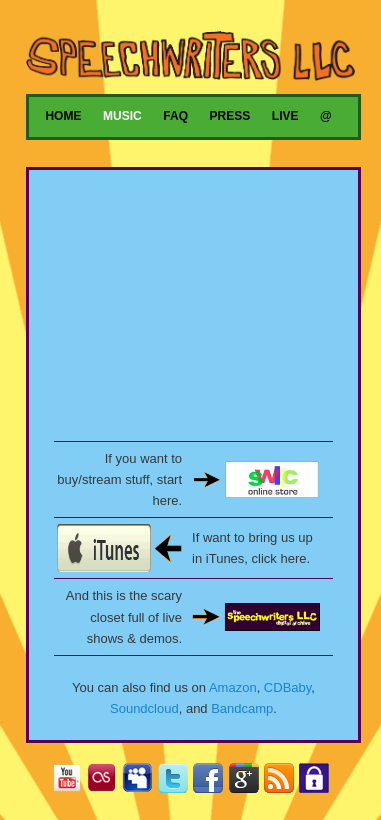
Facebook (212, 781)
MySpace (141, 781)
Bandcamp (242, 708)
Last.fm (106, 781)
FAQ (175, 116)
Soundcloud (144, 708)
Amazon (233, 687)
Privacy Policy (318, 781)
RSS (283, 781)
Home (63, 116)
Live (285, 116)
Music (122, 116)
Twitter (177, 781)
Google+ (248, 781)
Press (230, 116)
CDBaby (287, 687)
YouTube (71, 781)
